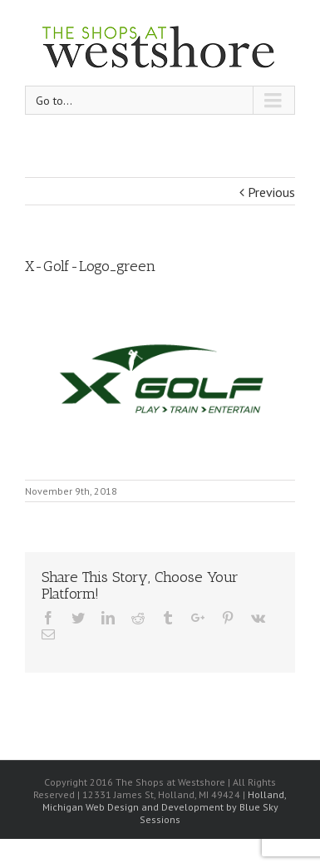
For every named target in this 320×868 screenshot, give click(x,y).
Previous (271, 192)
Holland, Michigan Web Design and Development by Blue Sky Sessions (165, 807)
